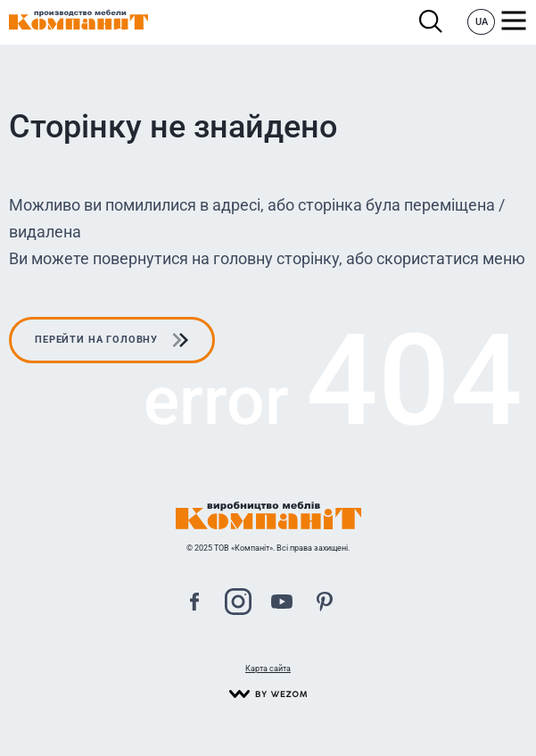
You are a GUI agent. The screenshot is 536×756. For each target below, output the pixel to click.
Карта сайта (268, 669)
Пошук (431, 22)
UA (482, 22)
